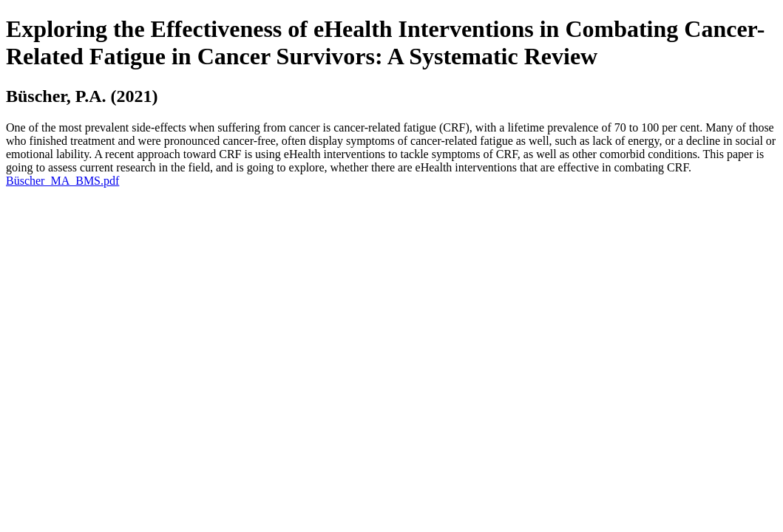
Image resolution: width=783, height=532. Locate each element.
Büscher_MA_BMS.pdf (62, 181)
